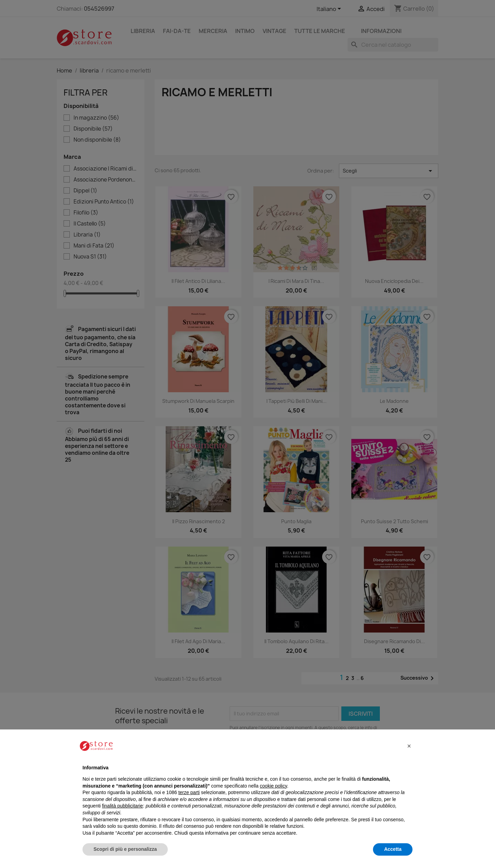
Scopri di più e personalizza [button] (125, 849)
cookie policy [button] (273, 786)
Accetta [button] (393, 849)
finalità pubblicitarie (123, 806)
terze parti (189, 792)
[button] (409, 746)
